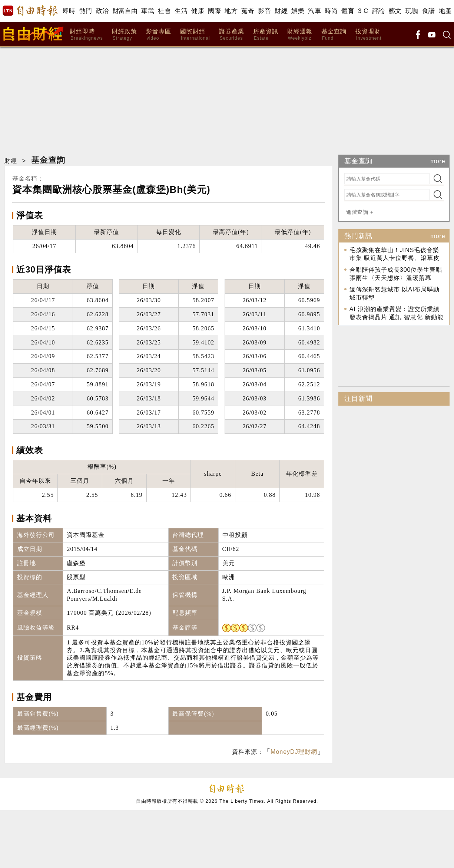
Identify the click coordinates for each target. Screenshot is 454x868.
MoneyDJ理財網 (294, 752)
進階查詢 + (360, 212)
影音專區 (159, 35)
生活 (181, 11)
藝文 (395, 11)
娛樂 (298, 11)
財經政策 (125, 35)
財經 (281, 11)
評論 (379, 11)
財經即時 (86, 35)
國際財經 (195, 35)
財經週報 (300, 35)
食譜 (429, 11)
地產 (445, 11)
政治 (102, 11)
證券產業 (232, 35)
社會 (164, 11)
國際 (214, 11)
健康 (198, 11)
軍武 (148, 11)
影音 (264, 11)
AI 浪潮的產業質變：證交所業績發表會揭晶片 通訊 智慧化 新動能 (397, 313)
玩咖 (412, 11)
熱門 (86, 11)
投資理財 (369, 35)
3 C (363, 11)
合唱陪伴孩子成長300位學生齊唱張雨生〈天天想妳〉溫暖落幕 (396, 274)
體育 (348, 11)
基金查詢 (334, 35)
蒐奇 (248, 11)
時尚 (331, 11)
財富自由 (125, 11)
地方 (231, 11)
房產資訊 (266, 35)
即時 (69, 11)
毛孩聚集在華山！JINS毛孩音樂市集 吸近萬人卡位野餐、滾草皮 (395, 254)
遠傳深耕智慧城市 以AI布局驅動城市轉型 (395, 293)
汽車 (314, 11)
